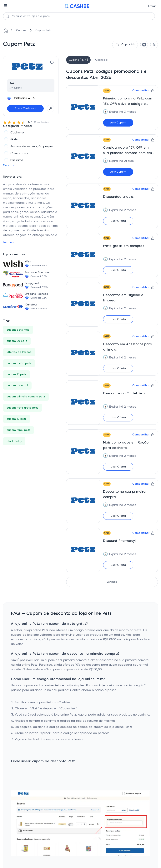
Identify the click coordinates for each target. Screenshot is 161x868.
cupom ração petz (19, 363)
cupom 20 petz (17, 341)
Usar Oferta (118, 221)
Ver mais (112, 582)
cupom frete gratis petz (23, 408)
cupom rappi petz (18, 430)
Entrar (152, 6)
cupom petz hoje (18, 330)
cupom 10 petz (17, 419)
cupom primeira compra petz (26, 397)
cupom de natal (17, 386)
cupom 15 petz (16, 374)
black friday (14, 441)
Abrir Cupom (118, 123)
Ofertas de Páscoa (19, 352)
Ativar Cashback (25, 108)
